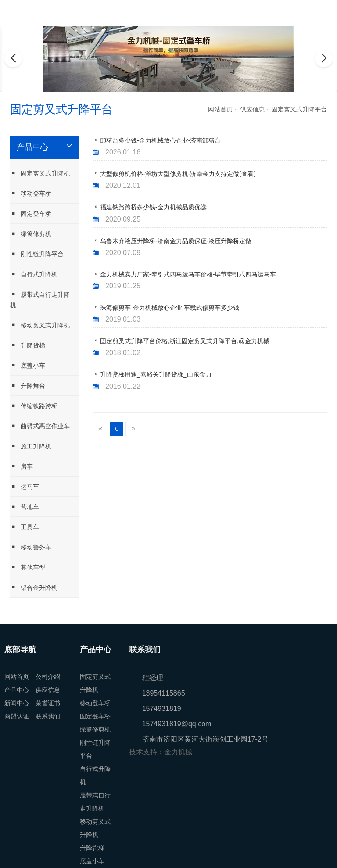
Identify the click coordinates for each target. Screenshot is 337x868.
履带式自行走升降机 (40, 299)
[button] (154, 83)
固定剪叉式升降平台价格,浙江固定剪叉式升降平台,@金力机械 (185, 341)
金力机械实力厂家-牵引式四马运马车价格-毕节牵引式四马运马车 (188, 274)
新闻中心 (17, 703)
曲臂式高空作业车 (40, 426)
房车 (22, 466)
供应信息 (252, 109)
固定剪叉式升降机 (40, 173)
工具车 (25, 527)
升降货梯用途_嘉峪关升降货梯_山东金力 (156, 374)
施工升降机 (31, 446)
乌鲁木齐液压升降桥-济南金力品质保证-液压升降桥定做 (176, 241)
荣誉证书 (48, 703)
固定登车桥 (31, 213)
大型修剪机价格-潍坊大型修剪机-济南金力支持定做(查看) (178, 174)
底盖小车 (28, 365)
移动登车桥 (31, 193)
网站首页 (220, 109)
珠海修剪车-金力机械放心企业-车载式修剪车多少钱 (170, 308)
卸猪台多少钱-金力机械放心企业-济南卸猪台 (160, 140)
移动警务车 (31, 547)
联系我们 (48, 716)
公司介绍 (48, 677)
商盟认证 (17, 716)
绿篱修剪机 (31, 234)
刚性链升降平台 (37, 254)
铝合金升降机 (34, 587)
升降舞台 (28, 386)
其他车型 (28, 567)
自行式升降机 (34, 274)
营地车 (25, 507)
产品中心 (17, 690)
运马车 (25, 486)
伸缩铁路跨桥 (34, 406)
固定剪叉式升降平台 (299, 109)
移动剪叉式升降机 (40, 325)
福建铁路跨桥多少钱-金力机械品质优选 (153, 207)
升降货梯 (28, 345)
